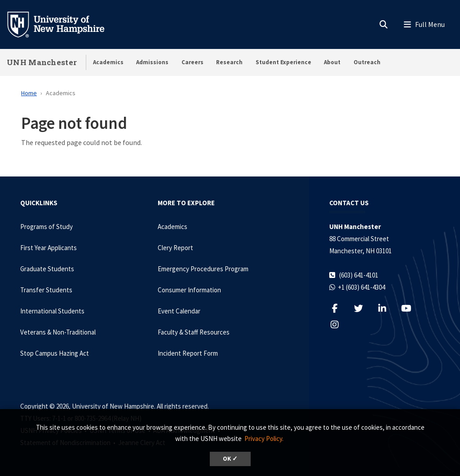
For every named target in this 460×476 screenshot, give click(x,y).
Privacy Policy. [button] (264, 439)
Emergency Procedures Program (203, 269)
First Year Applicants (49, 248)
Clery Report (175, 248)
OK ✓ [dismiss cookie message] (230, 459)
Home (29, 93)
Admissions (152, 62)
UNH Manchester (42, 62)
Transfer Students (46, 290)
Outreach (367, 62)
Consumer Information (189, 290)
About (332, 62)
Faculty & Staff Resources (194, 332)
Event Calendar (179, 311)
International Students (52, 311)
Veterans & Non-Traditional (58, 332)
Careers (192, 62)
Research (229, 62)
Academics (108, 62)
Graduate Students (47, 269)
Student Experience (283, 62)
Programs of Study (46, 227)
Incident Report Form (188, 353)
